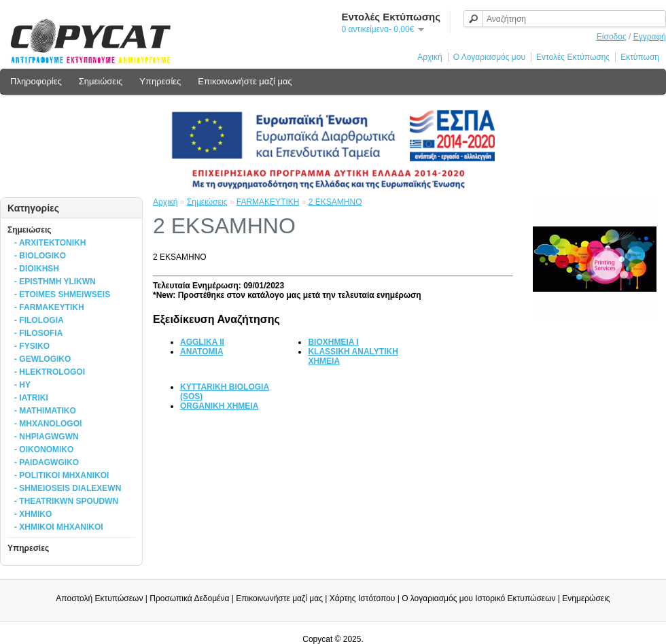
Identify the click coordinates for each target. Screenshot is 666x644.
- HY (22, 385)
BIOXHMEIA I (333, 342)
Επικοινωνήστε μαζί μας (245, 81)
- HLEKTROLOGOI (50, 372)
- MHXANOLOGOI (48, 424)
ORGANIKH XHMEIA (219, 406)
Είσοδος (612, 37)
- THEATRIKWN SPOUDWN (66, 501)
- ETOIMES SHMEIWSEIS (62, 294)
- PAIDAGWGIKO (47, 462)
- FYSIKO (32, 346)
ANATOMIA (202, 352)
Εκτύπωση (640, 57)
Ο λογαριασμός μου (437, 598)
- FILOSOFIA (38, 333)
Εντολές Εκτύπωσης (573, 57)
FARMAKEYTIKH (268, 202)
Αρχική (430, 57)
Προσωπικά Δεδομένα (189, 598)
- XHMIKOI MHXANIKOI (59, 527)
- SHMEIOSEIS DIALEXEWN (68, 488)
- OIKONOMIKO (44, 450)
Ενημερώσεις (586, 598)
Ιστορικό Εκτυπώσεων (515, 598)
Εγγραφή (650, 37)
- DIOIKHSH (37, 269)
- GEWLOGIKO (42, 359)
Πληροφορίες (36, 81)
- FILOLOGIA (39, 320)
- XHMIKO (33, 514)
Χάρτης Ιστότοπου (363, 598)
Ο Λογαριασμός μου (489, 57)
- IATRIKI (31, 398)
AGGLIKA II (202, 342)
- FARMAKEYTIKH (49, 307)
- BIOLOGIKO (40, 256)
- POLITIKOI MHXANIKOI (62, 475)
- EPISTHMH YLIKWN (55, 282)
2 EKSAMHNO (335, 202)
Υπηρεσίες (160, 81)
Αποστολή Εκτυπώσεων (99, 598)
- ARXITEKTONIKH (50, 243)
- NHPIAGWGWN (47, 437)
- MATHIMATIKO (45, 411)
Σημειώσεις (101, 81)
